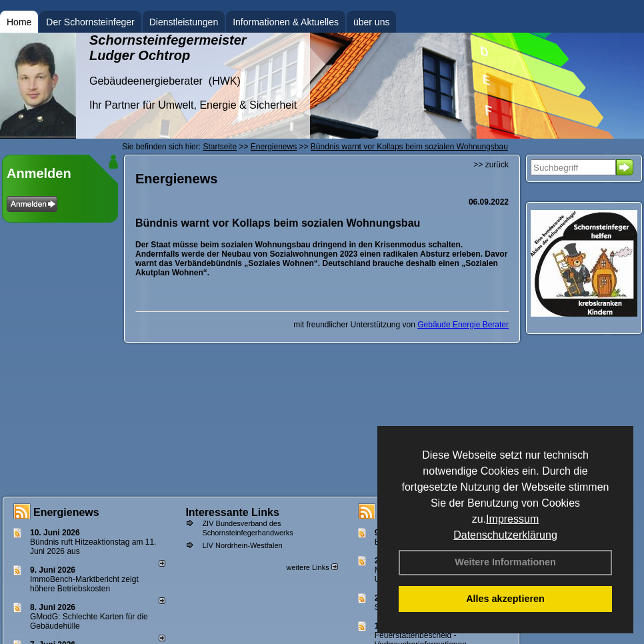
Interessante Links (232, 512)
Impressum (512, 519)
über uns (371, 22)
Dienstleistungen (184, 22)
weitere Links (312, 567)
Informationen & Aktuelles (286, 22)
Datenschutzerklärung (505, 535)
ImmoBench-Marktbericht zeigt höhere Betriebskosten (84, 584)
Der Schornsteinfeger (90, 22)
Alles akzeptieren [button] (505, 599)
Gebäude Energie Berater (463, 325)
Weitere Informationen (505, 562)
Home (19, 22)
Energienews (66, 512)
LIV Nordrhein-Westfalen (242, 545)
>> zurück (491, 165)
